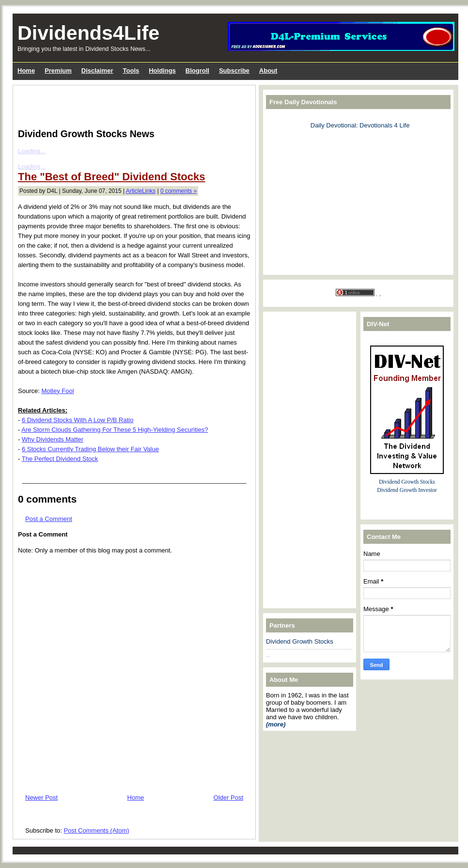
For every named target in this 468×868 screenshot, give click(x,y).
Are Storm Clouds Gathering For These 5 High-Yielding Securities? (115, 430)
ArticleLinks (141, 191)
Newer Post (41, 797)
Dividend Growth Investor (407, 490)
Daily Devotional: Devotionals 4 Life (360, 125)
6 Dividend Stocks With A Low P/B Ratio (78, 420)
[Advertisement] (131, 105)
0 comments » (179, 191)
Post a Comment (49, 519)
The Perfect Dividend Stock (60, 459)
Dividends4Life (88, 33)
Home (136, 797)
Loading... (32, 151)
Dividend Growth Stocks (300, 641)
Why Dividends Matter (53, 439)
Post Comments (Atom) (97, 830)
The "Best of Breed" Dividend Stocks (111, 177)
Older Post (228, 797)
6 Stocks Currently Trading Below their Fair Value (90, 449)
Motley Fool (57, 391)
